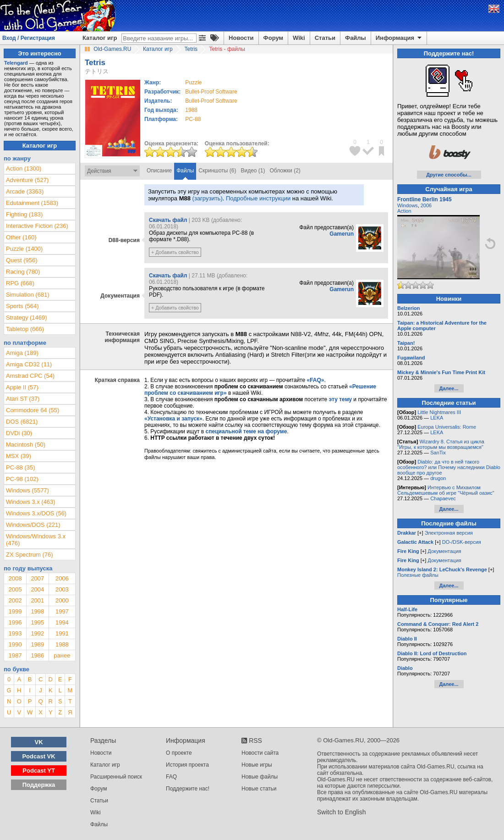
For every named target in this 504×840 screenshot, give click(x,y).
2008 (15, 578)
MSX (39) (19, 456)
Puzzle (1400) (24, 249)
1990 (15, 644)
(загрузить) (208, 198)
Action (404, 211)
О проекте (179, 753)
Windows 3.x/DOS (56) (36, 513)
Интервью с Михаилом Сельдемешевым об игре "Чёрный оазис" (446, 490)
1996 (15, 622)
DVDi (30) (19, 433)
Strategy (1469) (27, 318)
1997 (62, 611)
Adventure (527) (27, 180)
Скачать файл (168, 220)
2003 (62, 589)
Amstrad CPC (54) (30, 376)
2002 (15, 600)
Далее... (449, 388)
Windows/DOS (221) (33, 525)
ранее (62, 655)
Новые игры (257, 765)
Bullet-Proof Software (211, 92)
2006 (62, 578)
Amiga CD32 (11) (29, 364)
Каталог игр (100, 38)
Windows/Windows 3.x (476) (36, 540)
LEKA (437, 418)
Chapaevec (443, 498)
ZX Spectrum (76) (30, 555)
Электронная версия (449, 533)
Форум (273, 38)
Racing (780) (23, 272)
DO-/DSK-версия (462, 542)
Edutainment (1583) (32, 203)
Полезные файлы (418, 575)
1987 (15, 655)
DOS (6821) (22, 422)
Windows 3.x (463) (31, 502)
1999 (15, 611)
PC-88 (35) (21, 467)
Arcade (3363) (25, 191)
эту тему (340, 399)
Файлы (356, 38)
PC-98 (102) (22, 479)
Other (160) (21, 237)
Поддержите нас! (188, 789)
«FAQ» (315, 380)
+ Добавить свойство (175, 252)
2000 (62, 600)
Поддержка (39, 785)
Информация (399, 38)
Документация (444, 551)
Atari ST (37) (23, 399)
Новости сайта (260, 753)
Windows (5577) (27, 490)
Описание (159, 171)
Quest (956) (22, 260)
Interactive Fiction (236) (37, 226)
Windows (408, 205)
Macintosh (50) (26, 445)
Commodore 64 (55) (33, 410)
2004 (37, 589)
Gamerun (342, 234)
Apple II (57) (22, 387)
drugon (438, 478)
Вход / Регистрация (29, 38)
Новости (241, 38)
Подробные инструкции (258, 198)
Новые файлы (260, 777)
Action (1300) (24, 169)
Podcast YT (39, 771)
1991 (62, 633)
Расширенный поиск (116, 777)
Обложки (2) (285, 171)
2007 (37, 578)
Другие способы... (449, 175)
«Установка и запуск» (173, 419)
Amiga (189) (22, 353)
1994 (62, 622)
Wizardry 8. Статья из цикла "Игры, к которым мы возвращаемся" (441, 444)
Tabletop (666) (25, 329)
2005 (15, 589)
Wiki (299, 38)
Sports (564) (22, 306)
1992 (37, 633)
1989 (37, 644)
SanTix (438, 453)
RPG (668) (20, 283)
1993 (15, 633)
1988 (191, 110)
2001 (37, 600)
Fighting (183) (24, 214)
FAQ (171, 777)
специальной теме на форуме (247, 431)
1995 (37, 622)
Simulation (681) (28, 295)
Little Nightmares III (439, 412)
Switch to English (342, 812)
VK (39, 742)
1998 (37, 611)
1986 (37, 655)
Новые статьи (259, 789)
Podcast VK (38, 756)
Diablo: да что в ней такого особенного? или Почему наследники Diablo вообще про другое (449, 467)
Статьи (325, 38)
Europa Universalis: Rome (447, 427)
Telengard (16, 63)
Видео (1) (253, 171)
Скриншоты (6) (217, 171)
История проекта (187, 765)
